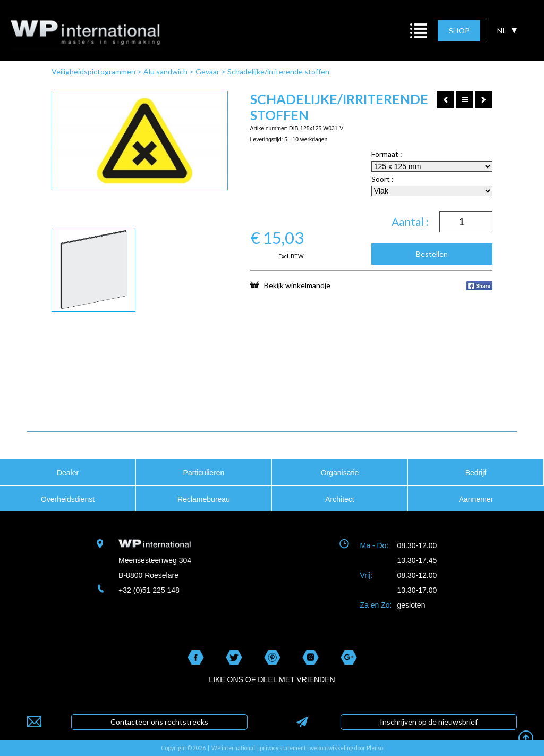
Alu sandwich (165, 72)
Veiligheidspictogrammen (93, 72)
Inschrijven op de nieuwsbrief (429, 722)
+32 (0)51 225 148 (149, 590)
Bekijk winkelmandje (290, 285)
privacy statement (283, 748)
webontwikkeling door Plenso (346, 748)
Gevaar (207, 72)
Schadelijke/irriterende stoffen (278, 72)
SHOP (459, 31)
